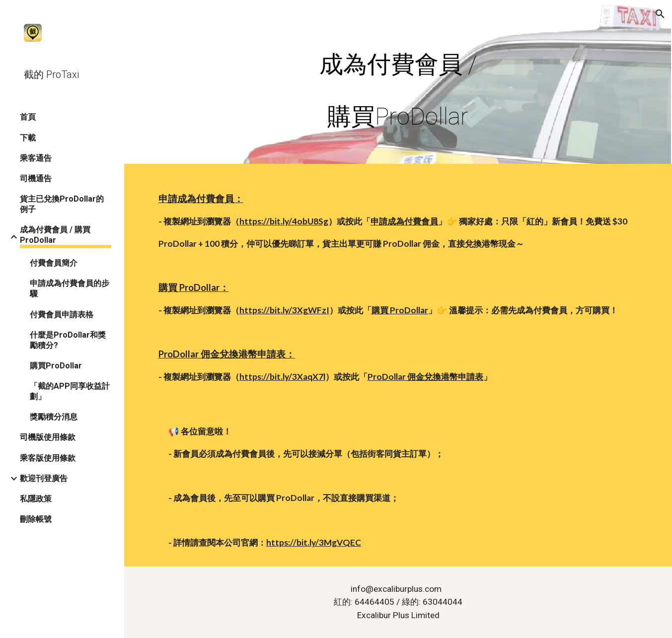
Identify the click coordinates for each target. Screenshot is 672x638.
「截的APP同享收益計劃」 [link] (70, 391)
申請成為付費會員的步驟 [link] (70, 288)
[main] (398, 84)
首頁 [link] (28, 117)
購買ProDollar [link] (56, 366)
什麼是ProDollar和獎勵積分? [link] (68, 340)
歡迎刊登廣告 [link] (44, 478)
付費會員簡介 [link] (54, 263)
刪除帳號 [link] (36, 519)
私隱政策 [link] (36, 499)
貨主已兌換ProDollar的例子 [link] (62, 204)
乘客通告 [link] (36, 158)
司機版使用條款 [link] (48, 437)
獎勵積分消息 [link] (54, 417)
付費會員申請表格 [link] (62, 315)
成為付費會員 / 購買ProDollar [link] (55, 235)
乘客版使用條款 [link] (48, 458)
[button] (660, 14)
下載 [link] (28, 138)
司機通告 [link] (36, 178)
